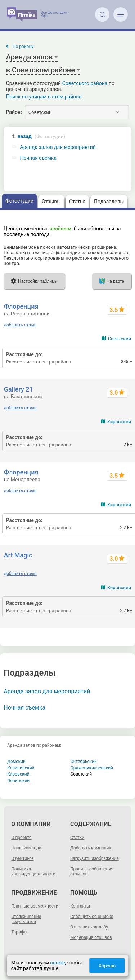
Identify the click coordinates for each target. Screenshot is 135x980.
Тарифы (19, 932)
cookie (57, 963)
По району (23, 47)
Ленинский (18, 781)
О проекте (21, 838)
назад (41, 136)
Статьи (77, 838)
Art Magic (18, 555)
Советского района (85, 83)
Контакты (80, 906)
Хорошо (107, 966)
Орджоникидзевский (92, 768)
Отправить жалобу (89, 927)
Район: (14, 112)
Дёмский (16, 762)
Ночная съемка (38, 158)
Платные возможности (35, 906)
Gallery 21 (19, 389)
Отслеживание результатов (26, 919)
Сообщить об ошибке (92, 917)
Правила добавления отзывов (92, 871)
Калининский (21, 768)
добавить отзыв (20, 325)
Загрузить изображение (94, 858)
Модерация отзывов (91, 937)
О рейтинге (22, 858)
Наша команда (26, 848)
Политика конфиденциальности (33, 871)
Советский (120, 339)
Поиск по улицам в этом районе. (45, 97)
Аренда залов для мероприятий (58, 147)
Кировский (119, 422)
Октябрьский (84, 762)
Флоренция (21, 306)
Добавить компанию (91, 848)
